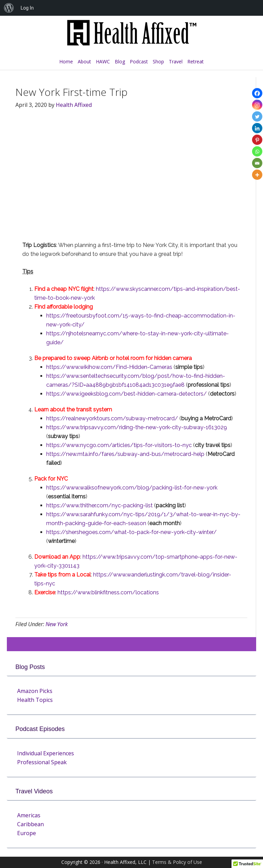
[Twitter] (257, 116)
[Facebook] (257, 93)
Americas (29, 815)
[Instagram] (257, 105)
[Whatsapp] (257, 151)
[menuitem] (9, 8)
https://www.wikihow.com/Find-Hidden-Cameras (109, 367)
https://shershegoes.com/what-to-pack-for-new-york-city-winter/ (131, 532)
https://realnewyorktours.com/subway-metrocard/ (112, 418)
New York (57, 624)
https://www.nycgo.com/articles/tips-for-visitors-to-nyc (119, 445)
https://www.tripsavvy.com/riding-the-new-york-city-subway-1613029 (137, 427)
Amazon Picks (35, 691)
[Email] (257, 163)
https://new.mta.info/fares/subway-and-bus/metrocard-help (125, 454)
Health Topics (35, 700)
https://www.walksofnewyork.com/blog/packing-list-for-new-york (132, 488)
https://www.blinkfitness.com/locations (108, 592)
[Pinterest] (257, 140)
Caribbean (30, 824)
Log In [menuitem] (27, 8)
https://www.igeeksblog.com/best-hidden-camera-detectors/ (127, 394)
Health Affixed (131, 36)
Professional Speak (42, 762)
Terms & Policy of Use (177, 862)
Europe (27, 833)
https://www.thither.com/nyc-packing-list (99, 505)
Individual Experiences (46, 753)
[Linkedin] (257, 128)
